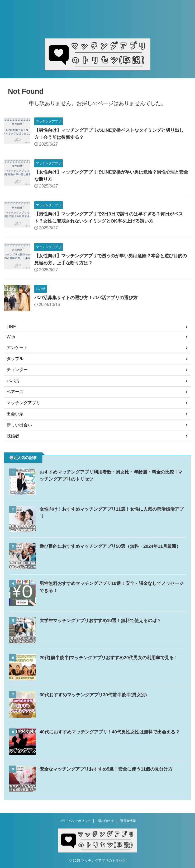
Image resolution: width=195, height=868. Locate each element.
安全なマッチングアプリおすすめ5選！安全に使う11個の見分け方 (110, 769)
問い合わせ (106, 821)
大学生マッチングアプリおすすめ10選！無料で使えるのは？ (104, 620)
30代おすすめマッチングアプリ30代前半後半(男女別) (96, 695)
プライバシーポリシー (75, 821)
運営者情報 (128, 821)
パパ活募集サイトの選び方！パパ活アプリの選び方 (89, 298)
